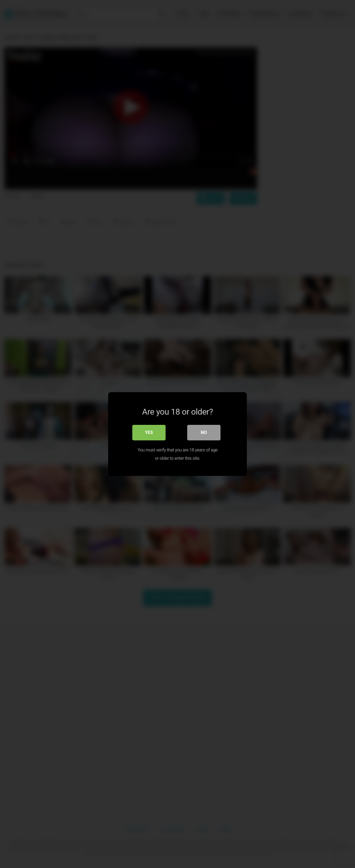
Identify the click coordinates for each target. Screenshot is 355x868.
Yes (149, 432)
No (204, 432)
